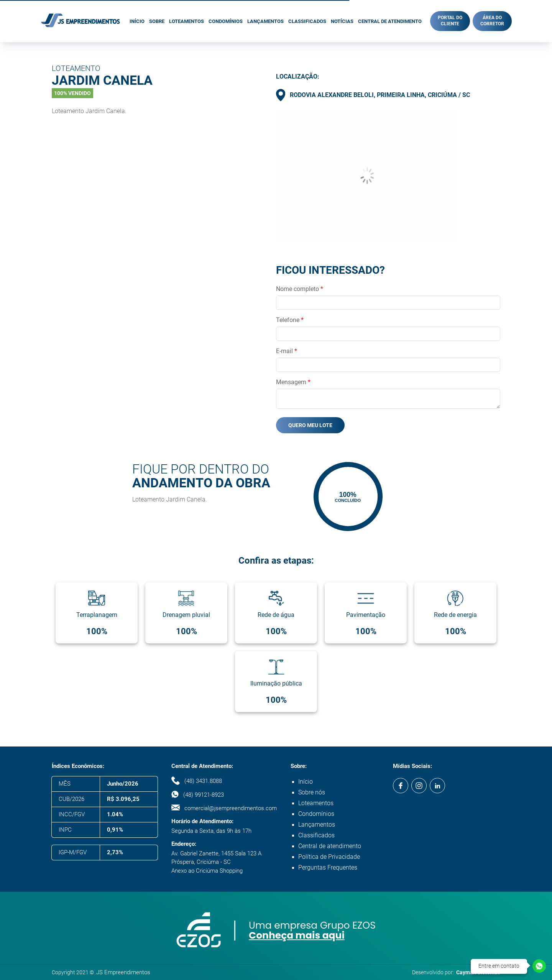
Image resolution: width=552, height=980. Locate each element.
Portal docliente (450, 21)
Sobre (157, 21)
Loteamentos (186, 21)
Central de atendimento (390, 21)
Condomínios (226, 21)
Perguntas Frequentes (328, 867)
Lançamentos (265, 21)
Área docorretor (492, 21)
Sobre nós (312, 792)
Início (137, 21)
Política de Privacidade (329, 857)
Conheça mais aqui (297, 936)
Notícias (342, 21)
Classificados (307, 21)
